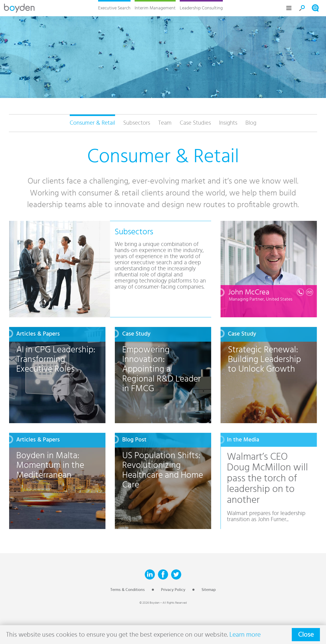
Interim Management (155, 8)
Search (302, 8)
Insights (228, 123)
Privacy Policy (173, 590)
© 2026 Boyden (149, 603)
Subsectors (137, 123)
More (289, 8)
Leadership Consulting (201, 8)
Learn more (245, 635)
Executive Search (114, 8)
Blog (251, 123)
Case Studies (195, 123)
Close (306, 635)
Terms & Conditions (128, 590)
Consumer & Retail (92, 123)
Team (165, 123)
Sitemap (209, 590)
